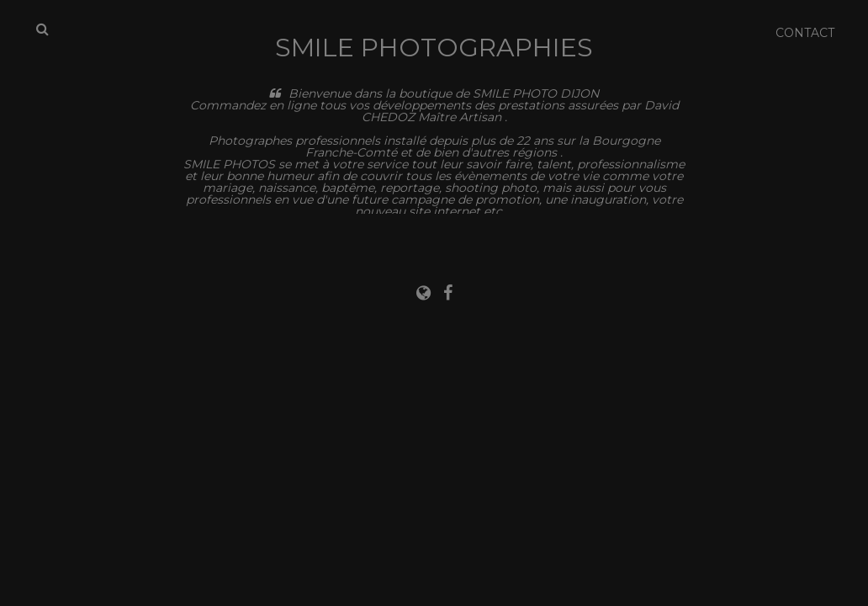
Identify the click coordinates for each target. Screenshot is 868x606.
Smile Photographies (434, 48)
